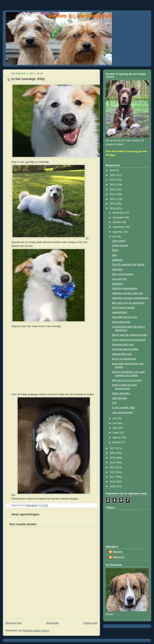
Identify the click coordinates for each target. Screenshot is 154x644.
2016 (113, 453)
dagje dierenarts (121, 322)
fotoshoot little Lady (123, 345)
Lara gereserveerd (122, 412)
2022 (113, 189)
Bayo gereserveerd (123, 274)
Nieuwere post (14, 623)
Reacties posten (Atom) (36, 631)
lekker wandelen (121, 393)
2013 (113, 467)
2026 (113, 170)
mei (115, 423)
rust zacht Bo (120, 279)
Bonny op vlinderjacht (124, 359)
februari (117, 437)
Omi (114, 403)
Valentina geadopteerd (125, 288)
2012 (113, 472)
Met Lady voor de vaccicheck (128, 303)
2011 (113, 477)
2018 (113, 209)
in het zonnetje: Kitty (124, 408)
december (119, 213)
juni (115, 418)
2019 (113, 204)
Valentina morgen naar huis (127, 293)
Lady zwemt (119, 241)
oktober (117, 222)
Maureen (118, 552)
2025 (113, 175)
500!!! (115, 250)
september (119, 227)
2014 (113, 463)
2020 (113, 199)
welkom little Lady (122, 354)
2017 (113, 448)
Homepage (53, 623)
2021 (113, 194)
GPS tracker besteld (123, 308)
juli (115, 237)
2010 (113, 482)
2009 (113, 486)
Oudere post (90, 623)
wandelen (118, 284)
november (119, 218)
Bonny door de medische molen (130, 335)
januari (117, 442)
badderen (117, 260)
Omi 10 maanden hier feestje (128, 265)
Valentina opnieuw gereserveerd (130, 298)
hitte (114, 255)
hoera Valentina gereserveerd (129, 340)
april (115, 428)
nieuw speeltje (120, 245)
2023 (113, 185)
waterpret (117, 269)
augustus (118, 232)
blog (112, 155)
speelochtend (120, 312)
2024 (113, 180)
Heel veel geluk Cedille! (125, 349)
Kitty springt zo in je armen (127, 380)
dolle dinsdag (120, 398)
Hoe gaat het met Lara (125, 317)
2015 (113, 458)
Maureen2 (119, 557)
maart (116, 433)
